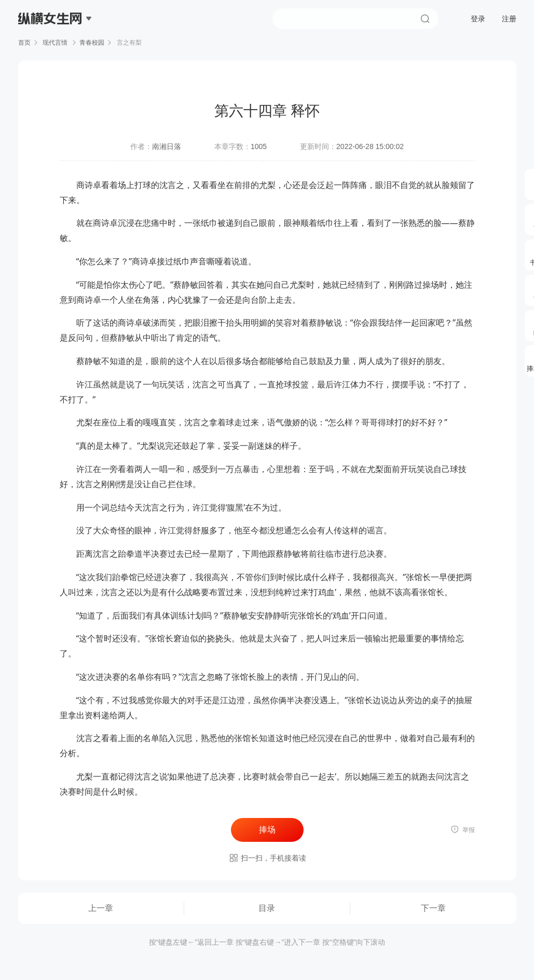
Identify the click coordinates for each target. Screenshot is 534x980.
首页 (24, 43)
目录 (267, 908)
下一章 (433, 908)
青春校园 (92, 43)
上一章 (101, 908)
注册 (509, 19)
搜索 (425, 19)
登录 (478, 19)
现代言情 (55, 43)
